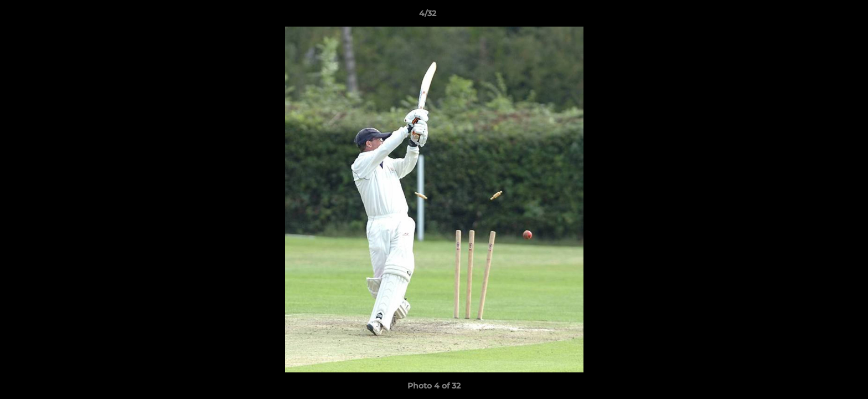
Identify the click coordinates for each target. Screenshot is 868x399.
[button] (821, 16)
